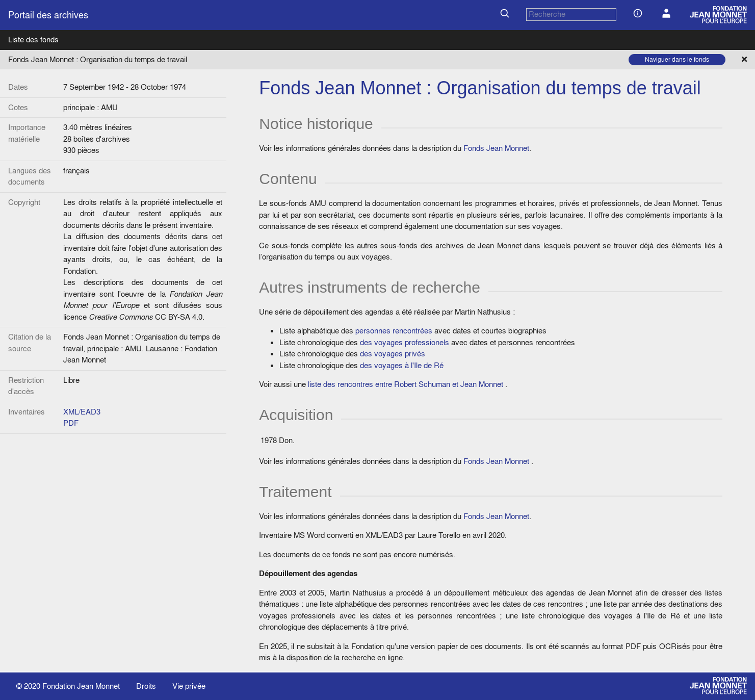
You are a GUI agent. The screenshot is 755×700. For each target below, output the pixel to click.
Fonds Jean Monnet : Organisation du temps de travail (98, 59)
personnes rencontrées (394, 331)
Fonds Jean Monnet (496, 148)
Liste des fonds (33, 40)
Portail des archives (48, 15)
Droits (146, 686)
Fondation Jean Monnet (81, 686)
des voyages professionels (405, 342)
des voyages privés (393, 354)
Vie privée (189, 686)
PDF (71, 423)
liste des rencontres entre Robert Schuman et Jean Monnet (406, 384)
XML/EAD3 (82, 412)
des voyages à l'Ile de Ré (402, 365)
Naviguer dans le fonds (677, 59)
